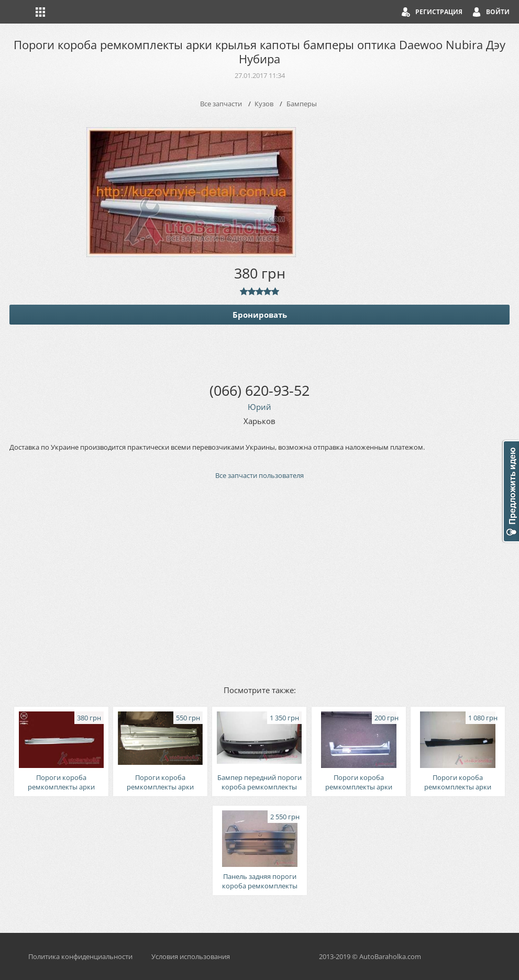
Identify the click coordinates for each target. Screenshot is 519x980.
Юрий (259, 407)
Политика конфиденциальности (80, 956)
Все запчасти (221, 104)
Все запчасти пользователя (259, 475)
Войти (498, 12)
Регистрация (439, 12)
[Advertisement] (259, 582)
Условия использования (191, 956)
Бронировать (260, 315)
